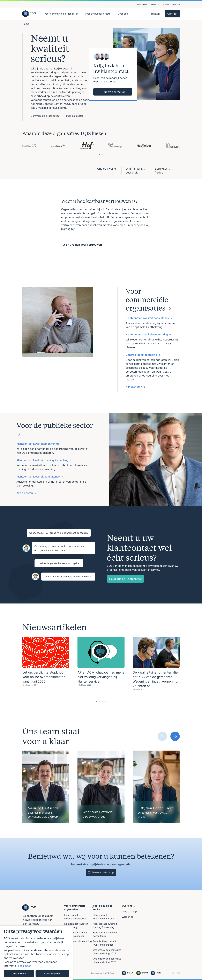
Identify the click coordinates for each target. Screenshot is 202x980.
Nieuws (166, 4)
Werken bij (155, 4)
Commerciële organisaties (47, 116)
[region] (36, 953)
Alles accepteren (52, 974)
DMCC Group (142, 4)
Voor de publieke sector (98, 14)
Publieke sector (76, 116)
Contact (172, 14)
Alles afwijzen (19, 974)
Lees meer (24, 966)
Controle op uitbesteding (78, 941)
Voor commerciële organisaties (61, 14)
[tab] (100, 155)
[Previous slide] (162, 736)
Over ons (176, 4)
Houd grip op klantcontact (125, 579)
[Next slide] (175, 736)
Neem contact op (113, 92)
